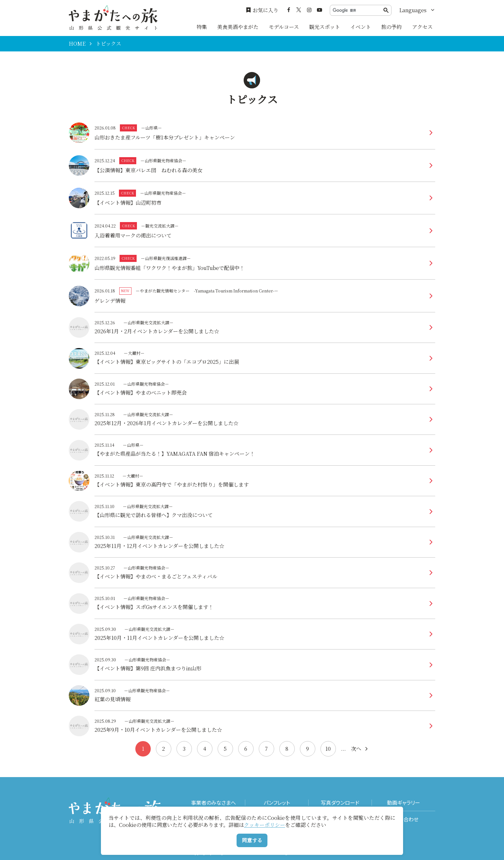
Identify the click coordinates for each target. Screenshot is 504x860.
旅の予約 (392, 27)
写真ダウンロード (340, 803)
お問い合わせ (404, 819)
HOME (77, 44)
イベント (361, 27)
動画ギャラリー (404, 803)
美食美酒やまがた (238, 27)
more (265, 127)
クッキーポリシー (265, 825)
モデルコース (284, 27)
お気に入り (262, 10)
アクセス (422, 27)
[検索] (358, 10)
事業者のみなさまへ (213, 803)
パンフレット (277, 803)
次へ (360, 749)
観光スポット (325, 27)
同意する (252, 840)
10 (328, 749)
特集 (202, 27)
